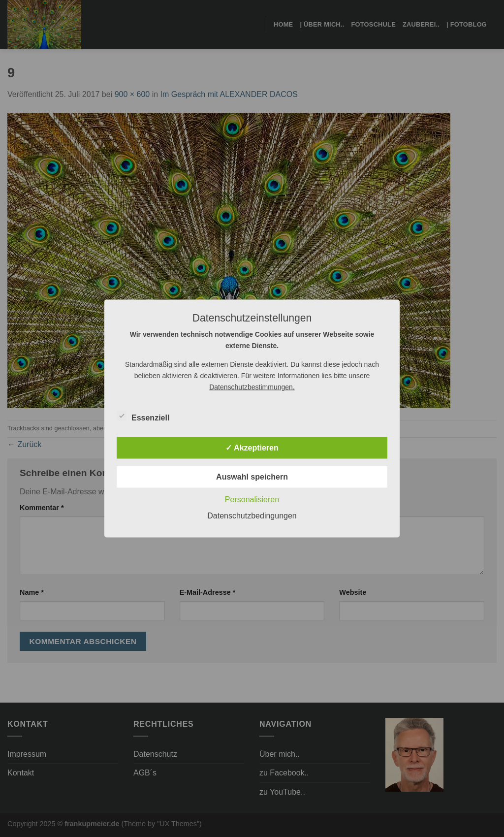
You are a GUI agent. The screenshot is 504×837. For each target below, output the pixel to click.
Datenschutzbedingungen (252, 516)
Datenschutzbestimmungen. (252, 387)
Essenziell (143, 417)
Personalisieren (252, 499)
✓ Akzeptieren (252, 448)
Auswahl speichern (252, 477)
